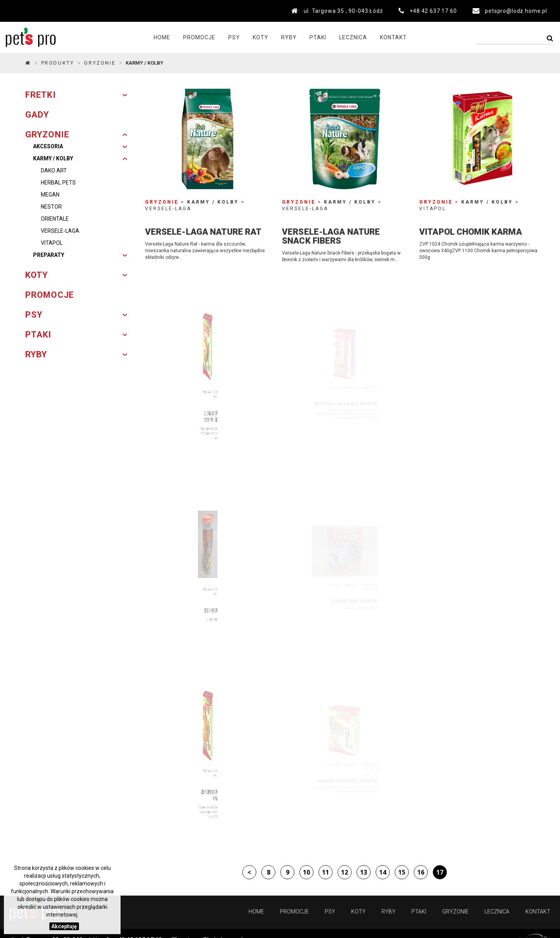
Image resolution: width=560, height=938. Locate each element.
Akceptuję (64, 926)
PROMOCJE (199, 37)
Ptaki (318, 37)
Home (162, 37)
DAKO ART (54, 170)
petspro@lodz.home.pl (516, 11)
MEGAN (50, 195)
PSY (34, 315)
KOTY (37, 275)
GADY (37, 115)
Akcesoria (48, 146)
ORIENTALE (55, 219)
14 (383, 872)
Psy (234, 37)
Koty (261, 37)
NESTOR (51, 207)
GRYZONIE (100, 63)
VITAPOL (52, 243)
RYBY (36, 354)
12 (345, 872)
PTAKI (38, 335)
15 (402, 872)
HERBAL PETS (58, 183)
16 (421, 872)
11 (325, 872)
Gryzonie (455, 912)
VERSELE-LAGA (60, 231)
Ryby (289, 37)
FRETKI (41, 95)
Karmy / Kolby (53, 158)
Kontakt (393, 37)
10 (306, 872)
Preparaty (49, 255)
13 (364, 872)
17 (440, 872)
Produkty (58, 63)
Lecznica (353, 37)
